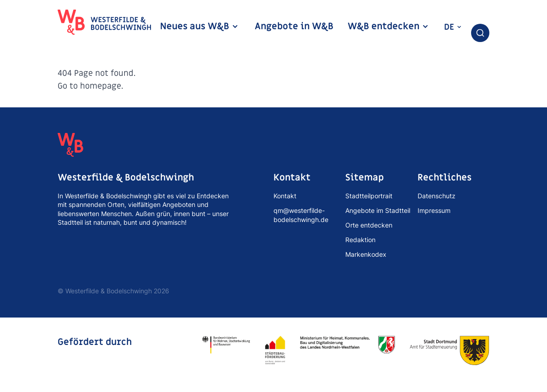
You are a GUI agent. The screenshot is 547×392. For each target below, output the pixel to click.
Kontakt (285, 196)
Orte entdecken (369, 225)
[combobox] (480, 33)
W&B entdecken (388, 26)
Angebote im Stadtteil (378, 210)
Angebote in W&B (294, 26)
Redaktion (360, 240)
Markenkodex (366, 254)
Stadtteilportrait (369, 196)
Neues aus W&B (199, 26)
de (453, 27)
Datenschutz (437, 196)
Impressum (434, 210)
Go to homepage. (90, 86)
